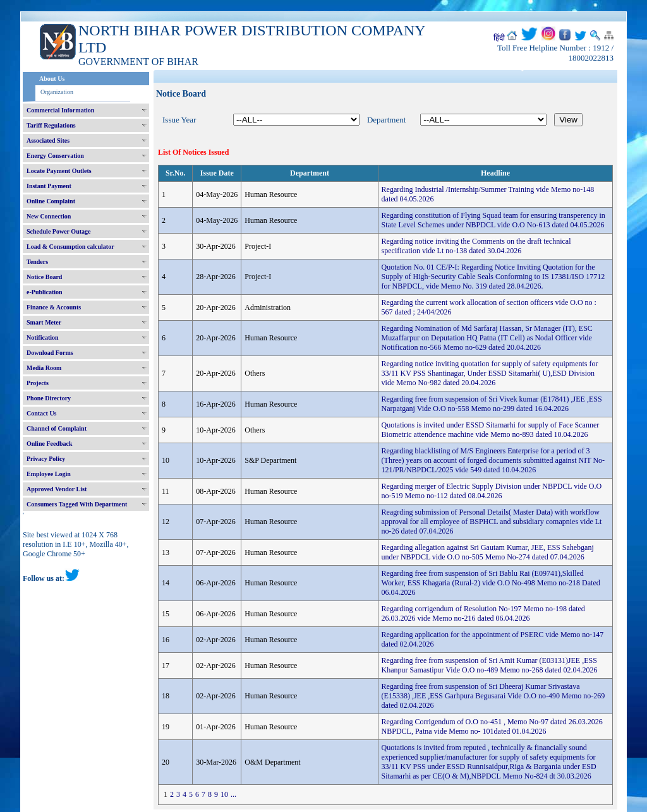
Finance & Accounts (54, 307)
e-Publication (45, 292)
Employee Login (49, 474)
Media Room (44, 368)
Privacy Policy (46, 459)
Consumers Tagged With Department (77, 504)
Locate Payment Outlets (59, 171)
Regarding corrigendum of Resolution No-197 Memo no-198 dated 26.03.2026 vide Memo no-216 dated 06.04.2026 (483, 613)
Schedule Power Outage (58, 231)
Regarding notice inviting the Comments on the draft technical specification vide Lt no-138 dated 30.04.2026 (476, 246)
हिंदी (499, 38)
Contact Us (42, 413)
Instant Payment (49, 186)
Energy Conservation (55, 156)
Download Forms (50, 353)
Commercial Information (60, 110)
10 (224, 794)
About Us (52, 79)
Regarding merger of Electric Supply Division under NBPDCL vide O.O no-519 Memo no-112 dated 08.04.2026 (492, 491)
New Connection (49, 216)
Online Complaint (51, 201)
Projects (38, 383)
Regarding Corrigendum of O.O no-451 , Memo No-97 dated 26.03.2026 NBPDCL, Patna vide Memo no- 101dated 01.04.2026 (492, 726)
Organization (57, 92)
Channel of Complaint (57, 428)
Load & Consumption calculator (70, 247)
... (233, 794)
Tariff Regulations (51, 125)
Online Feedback (50, 444)
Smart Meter (44, 322)
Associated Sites (48, 140)
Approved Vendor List (57, 489)
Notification (43, 337)
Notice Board (44, 277)
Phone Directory (49, 398)
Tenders (37, 262)
